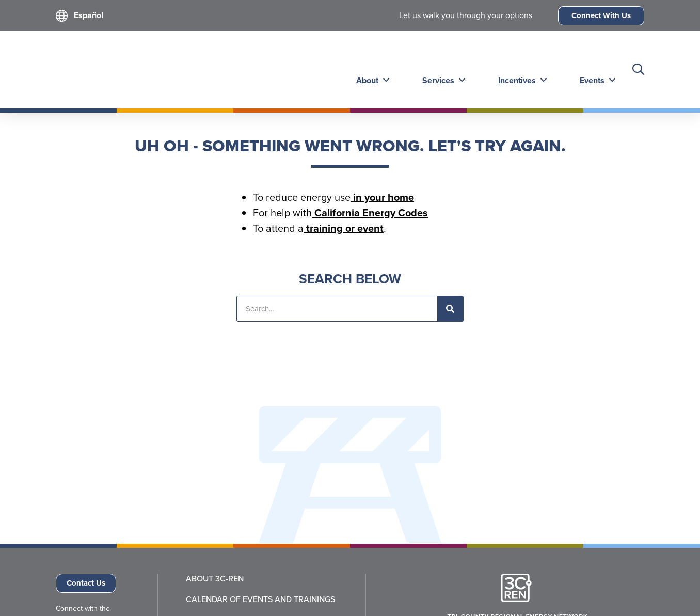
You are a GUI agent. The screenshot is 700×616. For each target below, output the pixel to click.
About (371, 69)
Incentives (519, 69)
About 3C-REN (215, 579)
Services (441, 69)
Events (593, 69)
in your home (382, 197)
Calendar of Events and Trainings (260, 599)
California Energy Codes (370, 213)
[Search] (450, 309)
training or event (344, 228)
